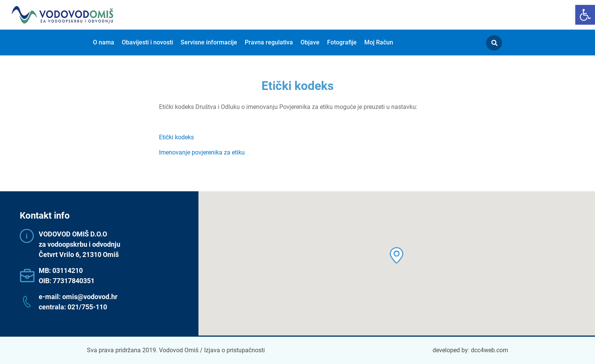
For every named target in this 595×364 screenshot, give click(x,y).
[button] (585, 15)
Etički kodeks (176, 137)
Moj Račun (379, 42)
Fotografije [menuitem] (342, 42)
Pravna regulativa (269, 42)
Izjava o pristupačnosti (235, 350)
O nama (104, 42)
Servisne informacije (209, 42)
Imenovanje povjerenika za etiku (202, 152)
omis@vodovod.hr (90, 297)
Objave (310, 42)
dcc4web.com (490, 350)
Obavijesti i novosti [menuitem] (147, 42)
